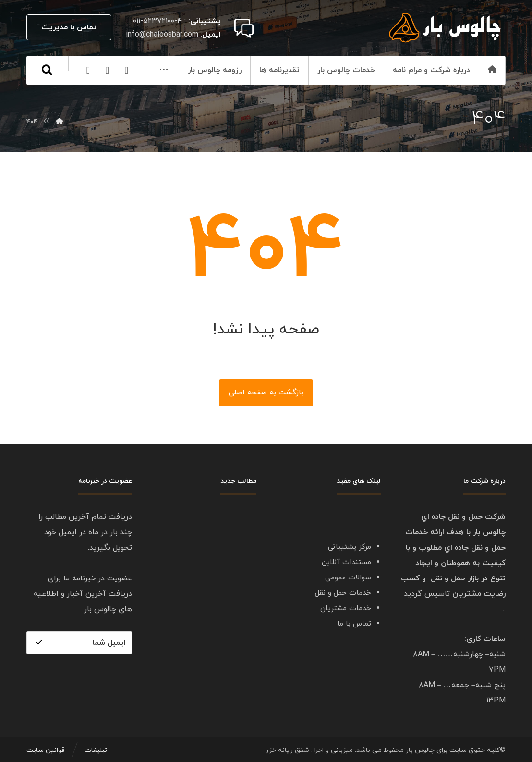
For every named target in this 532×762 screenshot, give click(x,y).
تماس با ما (354, 624)
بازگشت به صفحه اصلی (266, 393)
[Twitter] (46, 99)
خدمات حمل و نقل (343, 593)
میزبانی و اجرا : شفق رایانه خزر (309, 750)
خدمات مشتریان (346, 608)
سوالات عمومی (348, 578)
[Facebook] (84, 99)
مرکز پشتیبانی (350, 547)
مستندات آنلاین (346, 562)
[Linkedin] (65, 99)
